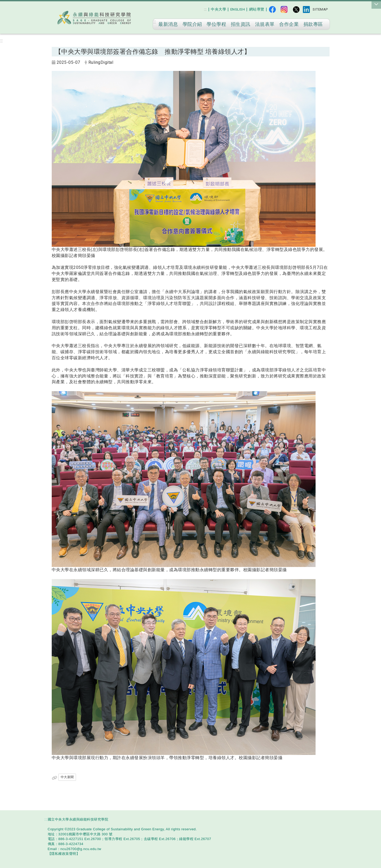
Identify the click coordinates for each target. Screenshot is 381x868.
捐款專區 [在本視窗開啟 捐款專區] (313, 24)
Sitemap (320, 9)
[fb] (272, 9)
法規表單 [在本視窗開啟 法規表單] (265, 24)
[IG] (284, 9)
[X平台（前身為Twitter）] (296, 9)
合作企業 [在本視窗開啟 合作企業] (289, 24)
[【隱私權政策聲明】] (64, 854)
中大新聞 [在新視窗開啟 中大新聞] (67, 777)
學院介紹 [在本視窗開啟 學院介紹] (192, 24)
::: (205, 9)
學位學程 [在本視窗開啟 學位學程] (216, 24)
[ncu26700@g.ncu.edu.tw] (81, 849)
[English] (238, 9)
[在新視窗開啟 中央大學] (218, 9)
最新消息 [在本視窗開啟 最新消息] (168, 24)
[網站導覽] (257, 9)
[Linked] (306, 9)
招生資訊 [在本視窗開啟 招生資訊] (241, 24)
